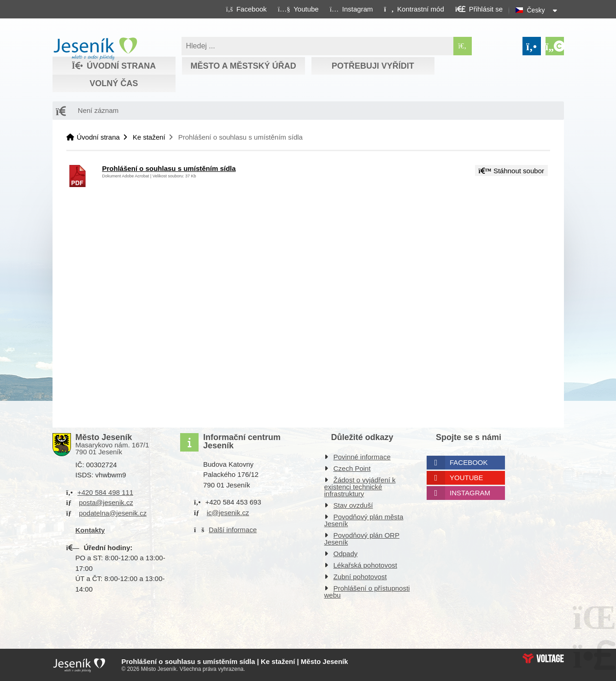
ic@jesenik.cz (228, 513)
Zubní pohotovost (360, 577)
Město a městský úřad (243, 66)
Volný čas (114, 83)
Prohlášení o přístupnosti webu (367, 592)
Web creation (543, 658)
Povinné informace (362, 457)
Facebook (469, 462)
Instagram (470, 493)
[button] (414, 9)
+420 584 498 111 (105, 492)
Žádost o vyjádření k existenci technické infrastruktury (360, 487)
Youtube (466, 478)
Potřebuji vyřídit (373, 66)
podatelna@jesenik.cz (113, 513)
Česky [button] (536, 10)
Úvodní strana (95, 49)
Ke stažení (149, 137)
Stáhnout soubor (511, 171)
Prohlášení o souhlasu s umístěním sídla (169, 168)
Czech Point (352, 468)
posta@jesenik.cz (106, 502)
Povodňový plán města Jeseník (364, 520)
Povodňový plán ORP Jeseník (362, 539)
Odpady (346, 554)
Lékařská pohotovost (365, 565)
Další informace (233, 530)
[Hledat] (463, 46)
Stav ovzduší (353, 505)
